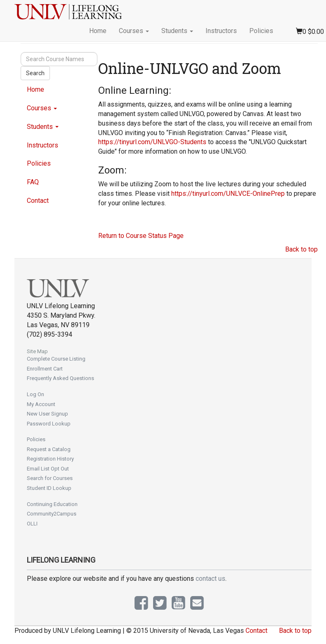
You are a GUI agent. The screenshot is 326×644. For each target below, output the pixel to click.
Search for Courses (50, 478)
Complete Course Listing (56, 359)
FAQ (33, 182)
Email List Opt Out (48, 469)
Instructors (221, 31)
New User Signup (47, 414)
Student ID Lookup (49, 488)
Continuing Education (52, 504)
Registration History (50, 459)
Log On (35, 394)
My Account (41, 404)
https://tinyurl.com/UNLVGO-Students (152, 142)
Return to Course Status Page (141, 236)
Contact (38, 201)
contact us (210, 579)
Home (98, 31)
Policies (261, 31)
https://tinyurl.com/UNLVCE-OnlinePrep (228, 194)
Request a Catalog (49, 449)
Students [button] (177, 31)
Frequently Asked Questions (60, 378)
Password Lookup (49, 424)
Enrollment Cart (45, 369)
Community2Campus (52, 514)
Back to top (301, 249)
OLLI (32, 524)
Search (35, 73)
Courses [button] (134, 31)
